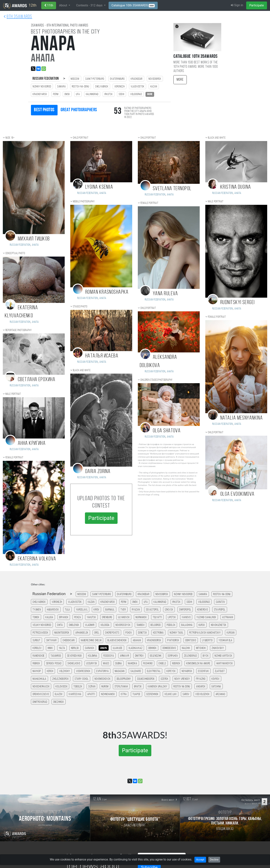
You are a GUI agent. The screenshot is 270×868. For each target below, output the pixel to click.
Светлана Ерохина (37, 380)
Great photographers (79, 110)
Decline (214, 860)
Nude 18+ (10, 138)
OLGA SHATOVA (167, 431)
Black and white (82, 370)
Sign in (237, 5)
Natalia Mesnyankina (241, 418)
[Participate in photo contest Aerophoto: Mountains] (45, 818)
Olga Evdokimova (237, 494)
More (180, 80)
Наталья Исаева (102, 356)
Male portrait (13, 394)
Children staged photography (157, 380)
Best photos (44, 110)
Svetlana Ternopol (172, 189)
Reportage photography (19, 330)
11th (49, 5)
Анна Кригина (32, 443)
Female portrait (14, 458)
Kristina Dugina (236, 187)
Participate (257, 5)
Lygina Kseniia (99, 187)
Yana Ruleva (165, 294)
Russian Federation (46, 79)
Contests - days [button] (90, 5)
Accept (200, 860)
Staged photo (80, 307)
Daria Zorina (98, 472)
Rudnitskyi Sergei (237, 303)
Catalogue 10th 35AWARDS (133, 5)
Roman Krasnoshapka (107, 292)
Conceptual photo (15, 253)
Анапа (35, 245)
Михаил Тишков (34, 239)
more (150, 94)
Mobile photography (84, 202)
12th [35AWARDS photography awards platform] (20, 6)
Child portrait (81, 138)
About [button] (63, 5)
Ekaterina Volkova (37, 559)
